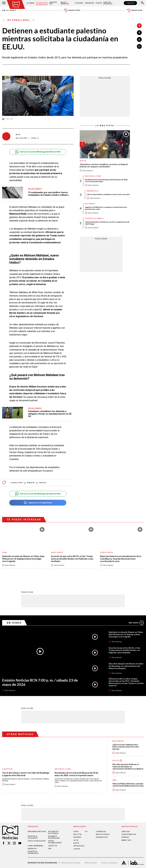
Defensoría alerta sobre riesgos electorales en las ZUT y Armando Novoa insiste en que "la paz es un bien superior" (126, 682)
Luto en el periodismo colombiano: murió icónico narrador (108, 194)
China (4, 553)
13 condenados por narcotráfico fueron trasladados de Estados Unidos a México (48, 194)
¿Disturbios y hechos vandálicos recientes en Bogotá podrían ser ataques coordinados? (104, 166)
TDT (86, 832)
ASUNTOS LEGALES (103, 834)
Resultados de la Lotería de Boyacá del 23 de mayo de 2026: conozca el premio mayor (106, 181)
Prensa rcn (32, 849)
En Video (14, 623)
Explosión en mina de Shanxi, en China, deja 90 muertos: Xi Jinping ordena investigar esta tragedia (23, 559)
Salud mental (118, 741)
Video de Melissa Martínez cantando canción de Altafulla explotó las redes (128, 785)
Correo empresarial (36, 846)
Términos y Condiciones (109, 863)
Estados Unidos (17, 483)
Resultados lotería (93, 176)
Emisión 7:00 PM (135, 10)
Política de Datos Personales (71, 863)
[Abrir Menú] (4, 3)
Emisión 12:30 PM (72, 10)
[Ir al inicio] (16, 4)
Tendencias (89, 3)
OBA (50, 849)
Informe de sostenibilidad (54, 837)
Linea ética (53, 846)
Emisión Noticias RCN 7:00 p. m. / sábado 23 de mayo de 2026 (40, 682)
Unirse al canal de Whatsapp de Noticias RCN (38, 152)
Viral (114, 780)
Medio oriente (57, 553)
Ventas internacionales (55, 842)
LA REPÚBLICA (101, 832)
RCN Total (78, 834)
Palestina (43, 483)
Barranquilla (92, 191)
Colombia (30, 3)
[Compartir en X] (139, 39)
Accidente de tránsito (94, 218)
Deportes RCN (53, 3)
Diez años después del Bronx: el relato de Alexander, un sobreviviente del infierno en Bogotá (126, 666)
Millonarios (90, 204)
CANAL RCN (130, 3)
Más (136, 623)
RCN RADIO (77, 837)
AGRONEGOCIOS (102, 837)
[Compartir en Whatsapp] (139, 46)
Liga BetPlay (7, 769)
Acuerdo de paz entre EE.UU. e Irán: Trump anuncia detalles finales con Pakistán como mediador (72, 559)
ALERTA (76, 843)
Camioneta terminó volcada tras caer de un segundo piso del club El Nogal (107, 223)
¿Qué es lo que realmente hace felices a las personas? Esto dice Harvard (126, 747)
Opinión (99, 3)
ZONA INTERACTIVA (129, 834)
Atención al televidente (33, 837)
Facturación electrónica (53, 832)
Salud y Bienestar (65, 3)
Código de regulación (37, 841)
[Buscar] (142, 3)
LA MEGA (77, 849)
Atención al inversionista (33, 852)
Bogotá (83, 161)
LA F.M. (76, 840)
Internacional (42, 3)
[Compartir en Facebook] (139, 33)
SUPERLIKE (125, 837)
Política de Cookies (91, 863)
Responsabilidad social (37, 832)
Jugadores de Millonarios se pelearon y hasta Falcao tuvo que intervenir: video (106, 208)
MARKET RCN (126, 840)
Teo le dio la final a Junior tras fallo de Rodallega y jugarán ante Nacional (26, 774)
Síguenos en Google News (38, 503)
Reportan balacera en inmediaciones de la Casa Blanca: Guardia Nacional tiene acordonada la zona (121, 559)
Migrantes (31, 483)
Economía (79, 3)
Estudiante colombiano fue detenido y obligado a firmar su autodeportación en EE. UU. (50, 414)
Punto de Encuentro (108, 3)
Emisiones (9, 10)
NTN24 (76, 832)
